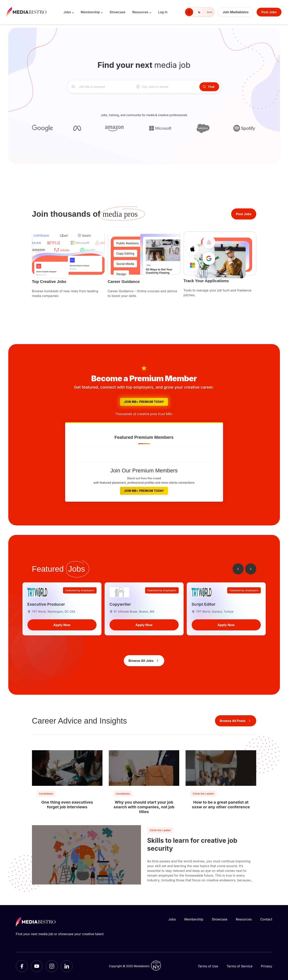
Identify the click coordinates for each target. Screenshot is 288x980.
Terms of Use (208, 966)
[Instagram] (52, 966)
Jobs (67, 12)
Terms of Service (240, 966)
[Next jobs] (251, 569)
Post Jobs (269, 12)
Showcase (117, 12)
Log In (163, 12)
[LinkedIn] (67, 966)
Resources (140, 12)
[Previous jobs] (238, 569)
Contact (266, 919)
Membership (90, 12)
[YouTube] (37, 966)
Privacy (267, 966)
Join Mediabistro (236, 12)
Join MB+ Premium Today (144, 402)
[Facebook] (22, 966)
